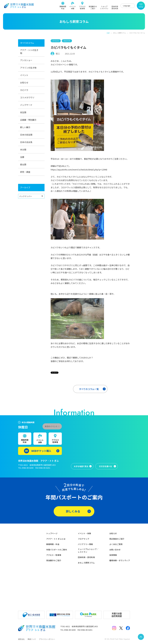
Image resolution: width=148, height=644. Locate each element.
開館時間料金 (63, 7)
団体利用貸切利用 (115, 7)
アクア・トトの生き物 (29, 52)
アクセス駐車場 (82, 7)
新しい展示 (25, 127)
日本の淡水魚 (26, 142)
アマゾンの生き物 (28, 68)
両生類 (23, 112)
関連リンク (32, 639)
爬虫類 (23, 164)
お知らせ (24, 83)
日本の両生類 (26, 135)
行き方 (106, 466)
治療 (22, 157)
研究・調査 (25, 172)
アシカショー (26, 60)
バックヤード (26, 105)
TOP (108, 33)
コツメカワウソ (27, 97)
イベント (24, 75)
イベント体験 (73, 7)
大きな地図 (81, 466)
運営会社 (21, 639)
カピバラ (24, 90)
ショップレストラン (104, 7)
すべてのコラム (27, 43)
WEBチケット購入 (41, 451)
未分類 (23, 150)
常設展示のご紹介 (93, 7)
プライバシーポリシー (47, 639)
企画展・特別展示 (28, 120)
